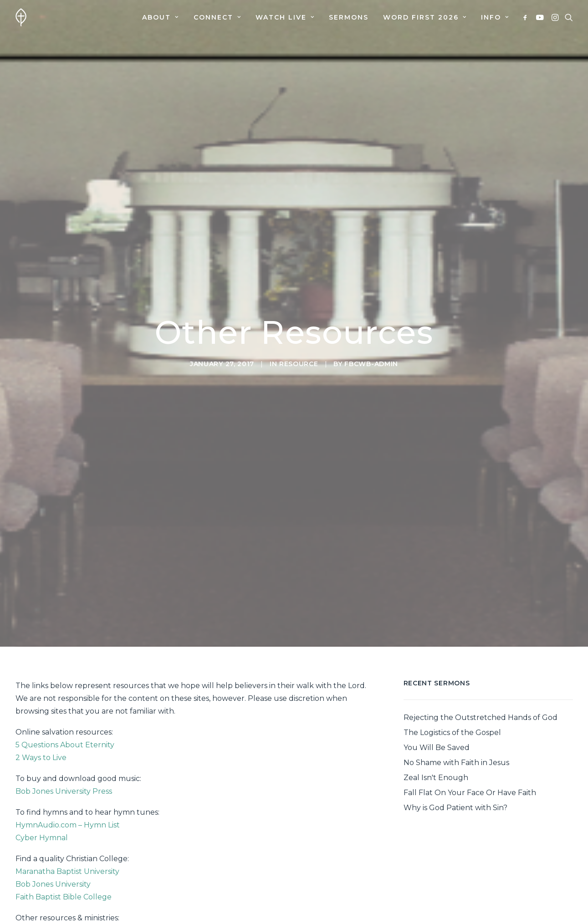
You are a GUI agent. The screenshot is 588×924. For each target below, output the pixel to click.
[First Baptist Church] (21, 17)
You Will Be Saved (437, 695)
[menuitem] (160, 17)
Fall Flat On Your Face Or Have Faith (470, 740)
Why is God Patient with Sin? (455, 755)
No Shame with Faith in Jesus (456, 710)
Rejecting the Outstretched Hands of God (481, 665)
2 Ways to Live (41, 705)
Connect (217, 17)
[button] (527, 17)
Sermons (349, 17)
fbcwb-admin (371, 337)
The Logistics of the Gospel (452, 680)
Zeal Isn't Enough (436, 725)
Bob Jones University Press (64, 738)
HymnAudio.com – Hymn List (68, 772)
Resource (299, 337)
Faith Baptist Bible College (64, 844)
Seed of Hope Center (54, 891)
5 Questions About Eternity (65, 692)
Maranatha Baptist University (67, 819)
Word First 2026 (425, 17)
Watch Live (285, 17)
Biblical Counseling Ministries (68, 916)
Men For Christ (42, 903)
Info (495, 17)
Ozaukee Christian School (62, 878)
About (160, 17)
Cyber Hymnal (42, 785)
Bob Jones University (53, 831)
